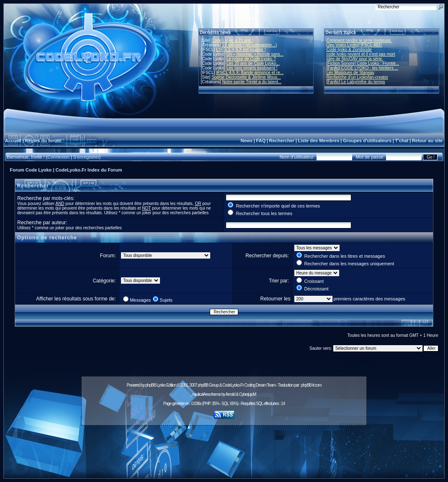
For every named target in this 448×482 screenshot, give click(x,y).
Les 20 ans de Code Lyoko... (253, 63)
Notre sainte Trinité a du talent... (252, 82)
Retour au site (427, 141)
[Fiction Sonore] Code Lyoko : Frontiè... (363, 63)
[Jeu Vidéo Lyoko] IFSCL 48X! (354, 45)
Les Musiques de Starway (351, 73)
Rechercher (282, 141)
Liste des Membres (318, 141)
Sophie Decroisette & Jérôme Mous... (246, 77)
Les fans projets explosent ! (252, 68)
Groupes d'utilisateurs (367, 141)
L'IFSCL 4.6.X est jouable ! (241, 50)
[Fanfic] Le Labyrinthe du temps (356, 82)
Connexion (58, 157)
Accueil (13, 141)
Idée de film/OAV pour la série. (355, 59)
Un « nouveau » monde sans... (255, 54)
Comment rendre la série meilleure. (359, 40)
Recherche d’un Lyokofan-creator (358, 77)
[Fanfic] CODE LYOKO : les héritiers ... (363, 68)
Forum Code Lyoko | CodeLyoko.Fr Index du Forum (66, 170)
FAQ (261, 141)
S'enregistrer (86, 157)
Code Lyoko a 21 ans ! (232, 40)
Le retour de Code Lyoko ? (251, 59)
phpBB (151, 385)
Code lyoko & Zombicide (349, 50)
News (246, 141)
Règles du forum (43, 141)
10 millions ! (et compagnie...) (250, 45)
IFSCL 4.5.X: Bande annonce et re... (250, 73)
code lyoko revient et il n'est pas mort (361, 54)
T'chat (402, 141)
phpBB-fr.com (311, 385)
